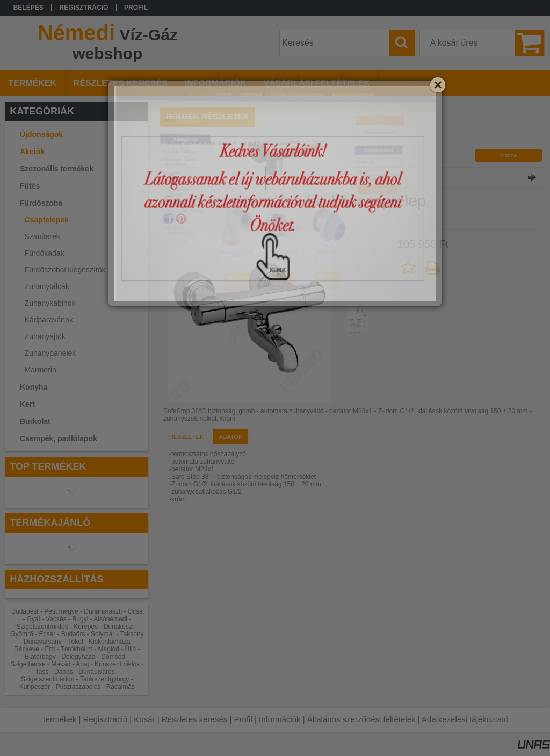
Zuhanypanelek (50, 353)
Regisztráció (106, 719)
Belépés (28, 8)
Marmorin (41, 370)
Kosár (144, 719)
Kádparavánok (49, 320)
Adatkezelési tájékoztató (465, 719)
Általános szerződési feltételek (361, 719)
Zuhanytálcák (47, 286)
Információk (280, 719)
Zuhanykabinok (50, 303)
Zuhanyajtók (45, 336)
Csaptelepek (47, 220)
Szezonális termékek (57, 169)
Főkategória (178, 143)
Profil (243, 719)
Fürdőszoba (214, 143)
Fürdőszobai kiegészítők (65, 270)
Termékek (59, 719)
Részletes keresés (195, 719)
